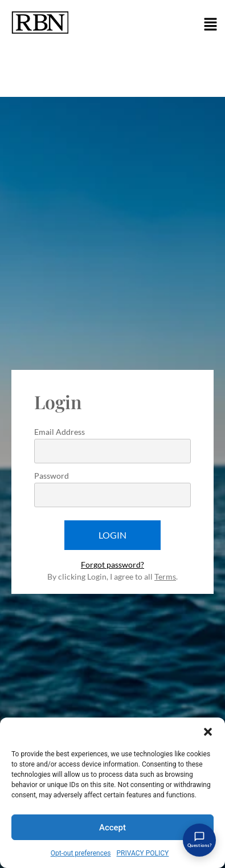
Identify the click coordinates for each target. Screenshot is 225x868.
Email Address (60, 432)
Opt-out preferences (81, 853)
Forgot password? (113, 565)
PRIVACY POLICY (143, 853)
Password (52, 476)
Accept (113, 828)
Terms (165, 576)
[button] (208, 732)
